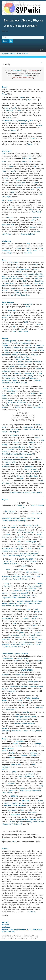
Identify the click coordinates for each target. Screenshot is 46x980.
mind (14, 108)
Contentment (7, 121)
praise (38, 633)
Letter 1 (39, 731)
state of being (15, 686)
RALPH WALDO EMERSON (23, 78)
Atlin (3, 200)
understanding (10, 710)
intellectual (29, 601)
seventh (20, 537)
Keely (4, 154)
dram (9, 637)
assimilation (10, 449)
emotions (26, 274)
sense (28, 628)
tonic (22, 478)
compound (14, 435)
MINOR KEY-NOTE (26, 559)
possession (9, 748)
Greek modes (7, 389)
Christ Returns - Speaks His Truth (15, 654)
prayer (22, 633)
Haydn (23, 635)
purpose (22, 97)
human (40, 248)
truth (15, 71)
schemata (33, 588)
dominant (5, 467)
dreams (5, 276)
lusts (20, 746)
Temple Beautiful (8, 932)
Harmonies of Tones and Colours (14, 518)
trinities (37, 525)
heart (6, 108)
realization (39, 707)
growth (23, 123)
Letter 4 (9, 793)
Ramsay (5, 338)
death (28, 307)
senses (12, 758)
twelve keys (18, 525)
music (4, 427)
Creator (16, 630)
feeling (4, 445)
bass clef (22, 530)
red (17, 549)
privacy (20, 822)
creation (16, 442)
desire (16, 744)
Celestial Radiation (28, 234)
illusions (14, 276)
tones (8, 535)
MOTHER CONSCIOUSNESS (15, 805)
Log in (42, 50)
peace (15, 121)
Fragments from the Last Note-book (15, 598)
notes (20, 400)
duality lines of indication (17, 403)
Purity (4, 739)
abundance (6, 225)
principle (37, 612)
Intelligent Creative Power (26, 717)
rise (42, 537)
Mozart (32, 635)
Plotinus (5, 849)
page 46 (16, 432)
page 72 (39, 492)
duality (10, 400)
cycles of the (22, 343)
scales (4, 528)
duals (26, 429)
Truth (24, 162)
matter (6, 350)
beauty (26, 54)
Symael (10, 200)
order (36, 616)
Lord (8, 570)
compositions (7, 619)
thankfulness (27, 642)
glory (27, 121)
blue (29, 549)
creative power (21, 675)
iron (29, 156)
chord (28, 474)
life (35, 166)
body (28, 244)
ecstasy (40, 686)
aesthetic (5, 922)
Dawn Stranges (8, 302)
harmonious (37, 514)
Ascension (28, 304)
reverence (39, 642)
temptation (21, 741)
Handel (13, 635)
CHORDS (21, 505)
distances (28, 348)
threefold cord (10, 511)
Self (6, 183)
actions (33, 274)
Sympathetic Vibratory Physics (12, 54)
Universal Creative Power (24, 724)
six (7, 537)
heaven (4, 728)
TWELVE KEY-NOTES (11, 564)
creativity (26, 712)
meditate (36, 218)
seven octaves (29, 532)
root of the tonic (33, 471)
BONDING (15, 796)
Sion (19, 609)
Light (40, 194)
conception (6, 251)
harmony (21, 121)
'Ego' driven (32, 812)
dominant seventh (8, 460)
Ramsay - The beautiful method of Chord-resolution (22, 929)
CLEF (25, 566)
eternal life (6, 731)
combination (30, 591)
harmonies (28, 525)
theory (7, 584)
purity (14, 772)
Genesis (13, 393)
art (11, 601)
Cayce (4, 87)
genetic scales (28, 427)
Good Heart (24, 269)
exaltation (5, 675)
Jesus (4, 162)
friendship (10, 110)
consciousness (22, 719)
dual (6, 405)
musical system (10, 378)
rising (15, 551)
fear (22, 329)
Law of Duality (12, 391)
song (15, 623)
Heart (4, 171)
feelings (38, 744)
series (19, 532)
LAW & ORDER (23, 658)
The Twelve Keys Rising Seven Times (22, 556)
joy (14, 327)
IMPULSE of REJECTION (31, 819)
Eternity (20, 570)
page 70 (31, 454)
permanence (29, 373)
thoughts (40, 274)
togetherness (16, 803)
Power (25, 619)
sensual (20, 601)
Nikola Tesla (7, 241)
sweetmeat (18, 637)
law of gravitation (11, 341)
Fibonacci (5, 304)
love (20, 110)
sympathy (31, 442)
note (12, 429)
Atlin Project (7, 151)
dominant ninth (10, 462)
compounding (20, 457)
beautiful (24, 593)
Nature (38, 438)
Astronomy (6, 343)
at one (17, 714)
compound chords (18, 447)
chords (31, 447)
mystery (28, 248)
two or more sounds (34, 586)
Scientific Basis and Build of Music (15, 454)
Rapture (5, 317)
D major (17, 407)
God (26, 75)
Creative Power (7, 658)
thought (9, 253)
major (33, 393)
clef (33, 528)
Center (19, 185)
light (15, 331)
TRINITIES (33, 561)
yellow (21, 549)
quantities (39, 348)
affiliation (22, 449)
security (6, 803)
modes (4, 398)
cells (27, 663)
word (29, 251)
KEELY (10, 218)
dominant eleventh (30, 469)
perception (25, 686)
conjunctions (23, 366)
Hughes (5, 500)
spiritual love (16, 765)
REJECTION (15, 815)
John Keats (32, 71)
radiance (33, 686)
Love (29, 162)
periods (34, 350)
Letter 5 (19, 824)
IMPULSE (26, 801)
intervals (5, 345)
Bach (18, 635)
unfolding (18, 293)
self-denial (11, 783)
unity (42, 440)
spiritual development (26, 776)
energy (19, 272)
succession (18, 591)
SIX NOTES (8, 561)
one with (12, 691)
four (41, 532)
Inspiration (6, 927)
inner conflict (14, 790)
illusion (40, 801)
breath (35, 251)
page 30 (24, 383)
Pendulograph (31, 542)
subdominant (37, 460)
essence (32, 227)
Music (29, 341)
